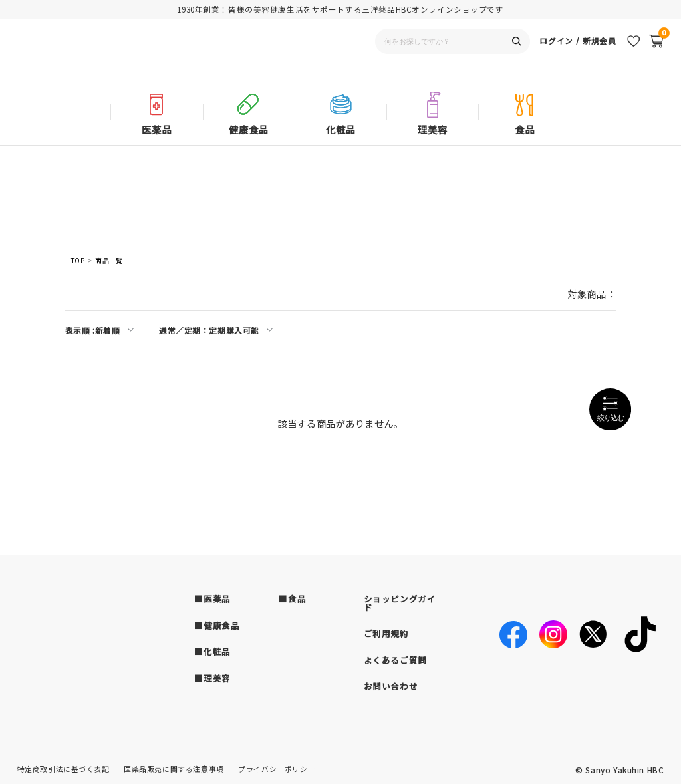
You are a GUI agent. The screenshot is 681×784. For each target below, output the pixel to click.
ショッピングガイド (400, 603)
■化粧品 (212, 651)
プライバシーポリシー (277, 769)
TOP (78, 261)
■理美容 (212, 678)
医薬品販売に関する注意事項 (174, 769)
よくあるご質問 (395, 660)
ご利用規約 (386, 633)
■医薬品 (212, 599)
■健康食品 (217, 625)
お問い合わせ (391, 686)
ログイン (556, 57)
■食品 (292, 599)
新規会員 (599, 57)
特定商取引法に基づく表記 (64, 769)
